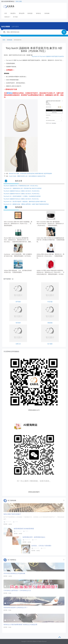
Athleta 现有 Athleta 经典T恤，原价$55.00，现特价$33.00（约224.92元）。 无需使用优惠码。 (50, 256)
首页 (6, 13)
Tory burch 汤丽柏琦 (45, 56)
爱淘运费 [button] (22, 13)
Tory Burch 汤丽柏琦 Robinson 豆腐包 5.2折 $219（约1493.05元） (22, 191)
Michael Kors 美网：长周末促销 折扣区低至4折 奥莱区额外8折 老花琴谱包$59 (30, 173)
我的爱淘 (13, 13)
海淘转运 (38, 13)
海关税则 (18, 323)
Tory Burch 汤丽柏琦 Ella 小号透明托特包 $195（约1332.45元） (21, 186)
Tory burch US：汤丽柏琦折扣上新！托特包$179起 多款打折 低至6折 (23, 188)
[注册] (20, 1)
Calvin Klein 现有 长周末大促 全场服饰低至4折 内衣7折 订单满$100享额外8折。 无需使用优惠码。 (51, 240)
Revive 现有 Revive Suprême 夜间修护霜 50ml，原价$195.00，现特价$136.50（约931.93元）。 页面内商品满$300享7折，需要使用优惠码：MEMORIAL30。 (18, 240)
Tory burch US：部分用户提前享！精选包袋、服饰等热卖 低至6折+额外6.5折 (25, 202)
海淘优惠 (30, 13)
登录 (17, 1)
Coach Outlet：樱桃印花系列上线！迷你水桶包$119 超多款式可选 (27, 176)
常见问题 (50, 302)
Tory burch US (36, 56)
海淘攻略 (47, 13)
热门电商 (50, 344)
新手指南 (18, 302)
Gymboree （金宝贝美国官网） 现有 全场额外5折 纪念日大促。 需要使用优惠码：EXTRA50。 (18, 255)
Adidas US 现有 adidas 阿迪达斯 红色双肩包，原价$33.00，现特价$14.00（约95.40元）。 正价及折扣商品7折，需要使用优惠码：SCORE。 (51, 272)
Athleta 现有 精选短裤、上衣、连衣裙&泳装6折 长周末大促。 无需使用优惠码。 (18, 271)
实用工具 (18, 344)
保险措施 (50, 323)
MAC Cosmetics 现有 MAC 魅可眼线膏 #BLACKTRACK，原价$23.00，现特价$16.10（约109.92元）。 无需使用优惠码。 (50, 224)
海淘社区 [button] (7, 17)
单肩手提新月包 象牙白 (58, 56)
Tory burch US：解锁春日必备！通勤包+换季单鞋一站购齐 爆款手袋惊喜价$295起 (26, 204)
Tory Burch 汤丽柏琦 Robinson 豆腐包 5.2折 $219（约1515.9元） (22, 199)
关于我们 (15, 17)
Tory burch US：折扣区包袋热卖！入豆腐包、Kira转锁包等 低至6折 (22, 196)
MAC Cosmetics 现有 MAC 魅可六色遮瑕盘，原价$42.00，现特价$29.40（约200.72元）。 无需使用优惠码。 (18, 224)
